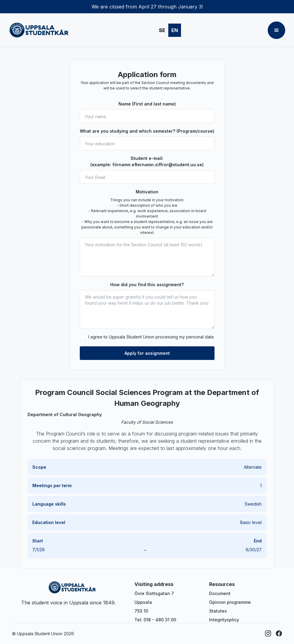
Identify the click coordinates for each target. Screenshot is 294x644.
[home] (39, 30)
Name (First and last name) (147, 104)
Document (220, 593)
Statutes (218, 611)
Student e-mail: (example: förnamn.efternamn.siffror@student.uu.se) (147, 161)
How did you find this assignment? (147, 285)
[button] (276, 30)
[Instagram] (268, 633)
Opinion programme (230, 602)
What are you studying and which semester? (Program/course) (147, 131)
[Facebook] (279, 633)
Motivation (147, 192)
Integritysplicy (224, 620)
